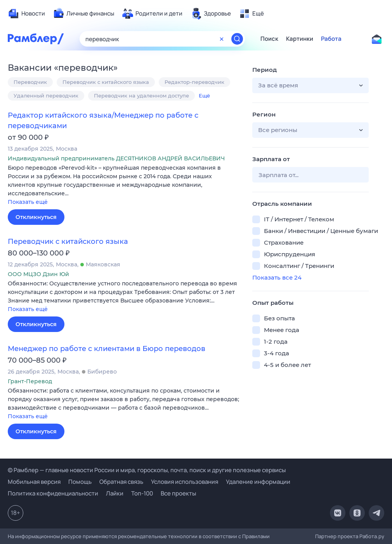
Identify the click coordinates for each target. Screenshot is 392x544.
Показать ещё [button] (28, 202)
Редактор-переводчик (194, 82)
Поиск (269, 39)
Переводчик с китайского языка (106, 82)
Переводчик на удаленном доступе (141, 96)
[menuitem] (26, 14)
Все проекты (178, 493)
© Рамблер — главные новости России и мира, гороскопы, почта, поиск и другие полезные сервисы (147, 470)
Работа (331, 39)
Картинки (300, 39)
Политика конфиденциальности (53, 493)
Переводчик (30, 82)
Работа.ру (372, 536)
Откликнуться (36, 217)
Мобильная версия (34, 482)
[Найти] (237, 39)
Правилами (256, 536)
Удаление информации (258, 482)
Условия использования (185, 482)
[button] (124, 185)
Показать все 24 (277, 277)
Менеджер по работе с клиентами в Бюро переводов (107, 349)
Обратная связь (121, 482)
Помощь (80, 482)
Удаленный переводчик (46, 96)
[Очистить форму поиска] (222, 39)
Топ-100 (142, 493)
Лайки (115, 493)
